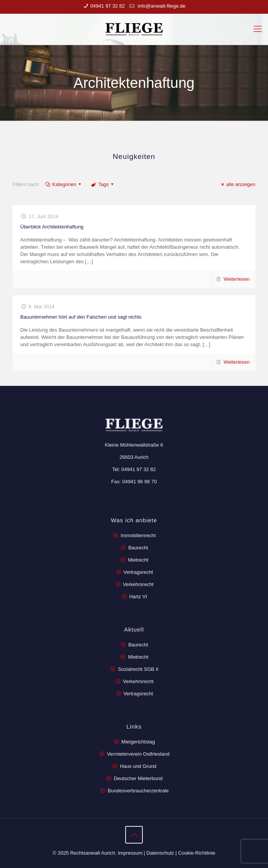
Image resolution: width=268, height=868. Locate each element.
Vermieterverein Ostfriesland (138, 754)
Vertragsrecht (138, 572)
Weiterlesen (237, 279)
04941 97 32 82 (107, 6)
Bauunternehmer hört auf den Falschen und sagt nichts (81, 317)
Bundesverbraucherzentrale (138, 791)
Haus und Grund (138, 766)
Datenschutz (160, 853)
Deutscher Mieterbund (138, 778)
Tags (103, 184)
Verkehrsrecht (137, 584)
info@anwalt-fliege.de (161, 6)
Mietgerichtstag (138, 742)
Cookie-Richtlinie (197, 853)
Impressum (130, 853)
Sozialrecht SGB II (138, 669)
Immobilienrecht (137, 535)
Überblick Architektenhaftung (52, 227)
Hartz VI (138, 597)
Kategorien (64, 184)
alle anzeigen (237, 184)
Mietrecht (138, 560)
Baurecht (138, 548)
